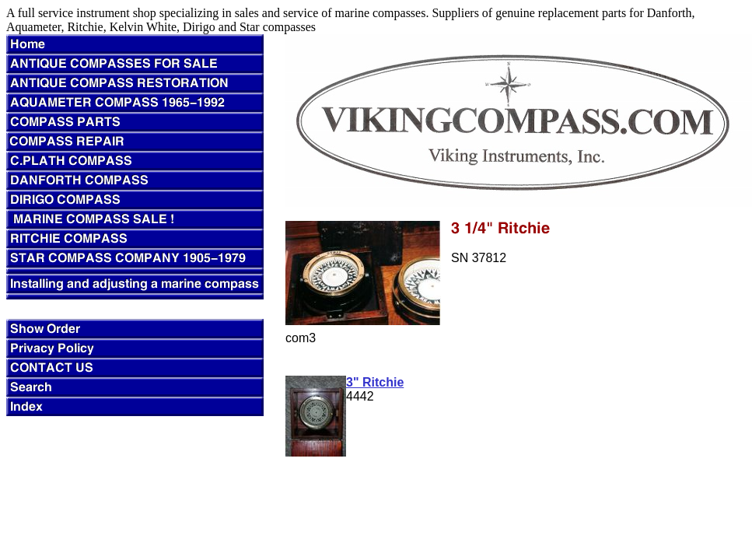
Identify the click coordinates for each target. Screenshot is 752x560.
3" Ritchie (375, 382)
